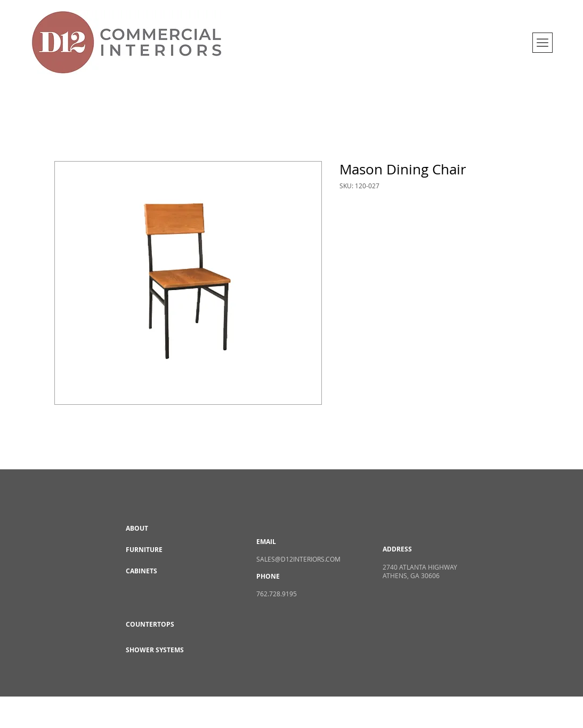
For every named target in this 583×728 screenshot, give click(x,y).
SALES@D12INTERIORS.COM (298, 559)
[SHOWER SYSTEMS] (164, 650)
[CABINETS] (164, 571)
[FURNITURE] (164, 550)
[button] (542, 43)
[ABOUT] (164, 529)
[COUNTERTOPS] (164, 625)
